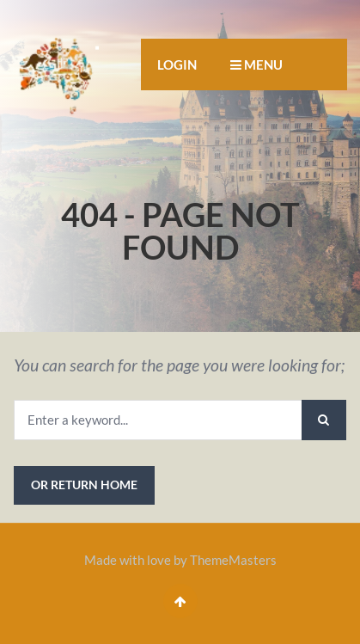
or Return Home (84, 485)
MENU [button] (256, 64)
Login (177, 64)
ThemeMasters (233, 560)
